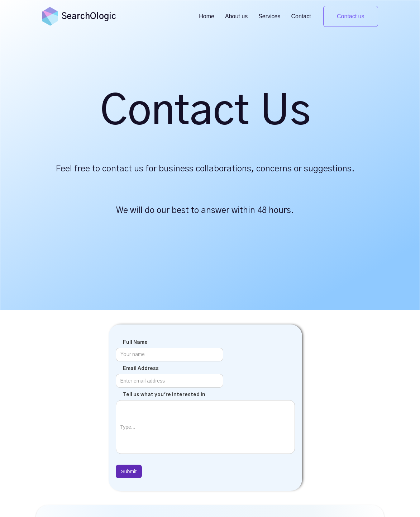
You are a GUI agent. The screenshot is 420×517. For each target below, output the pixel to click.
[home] (50, 16)
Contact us (350, 16)
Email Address (141, 369)
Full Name (135, 342)
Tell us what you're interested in (164, 395)
